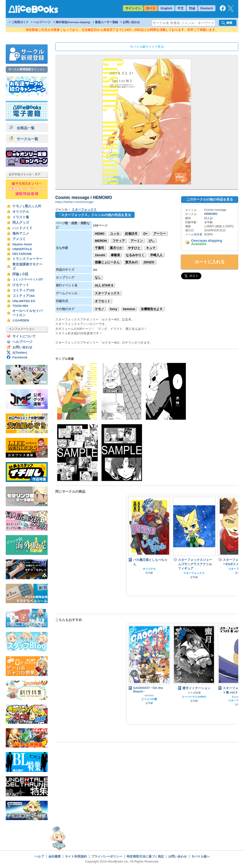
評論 (16, 274)
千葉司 (99, 248)
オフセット (103, 301)
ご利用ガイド (20, 22)
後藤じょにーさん (107, 262)
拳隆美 (115, 255)
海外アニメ (21, 234)
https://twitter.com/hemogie (74, 202)
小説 (25, 274)
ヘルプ (39, 856)
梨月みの (132, 262)
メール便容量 (194, 234)
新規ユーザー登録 (107, 22)
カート (151, 8)
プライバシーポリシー (107, 856)
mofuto (149, 695)
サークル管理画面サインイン (27, 69)
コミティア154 (23, 296)
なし (98, 277)
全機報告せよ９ (152, 309)
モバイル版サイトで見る (147, 47)
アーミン (137, 241)
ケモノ (17, 206)
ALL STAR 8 (104, 285)
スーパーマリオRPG (194, 697)
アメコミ (19, 239)
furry (114, 309)
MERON (101, 241)
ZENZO (149, 262)
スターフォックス (84, 209)
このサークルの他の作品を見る (210, 199)
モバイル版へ (201, 856)
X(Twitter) (20, 353)
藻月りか (116, 248)
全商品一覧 (22, 128)
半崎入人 (156, 255)
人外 (38, 206)
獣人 (28, 206)
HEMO (100, 234)
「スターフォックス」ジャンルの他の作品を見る (94, 215)
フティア (119, 241)
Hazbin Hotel (22, 244)
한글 (192, 8)
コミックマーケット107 (28, 279)
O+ (145, 234)
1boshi (100, 255)
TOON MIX (20, 306)
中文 (181, 8)
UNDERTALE (22, 249)
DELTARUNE (22, 254)
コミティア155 (23, 290)
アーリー (160, 234)
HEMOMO (211, 214)
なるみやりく (135, 255)
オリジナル (21, 212)
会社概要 (55, 856)
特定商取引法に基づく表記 (145, 856)
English (166, 8)
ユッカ (115, 234)
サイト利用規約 (76, 856)
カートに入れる (210, 262)
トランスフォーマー (27, 259)
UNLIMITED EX (24, 301)
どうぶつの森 (149, 699)
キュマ (151, 248)
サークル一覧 (24, 139)
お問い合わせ (131, 22)
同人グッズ (21, 223)
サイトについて (24, 336)
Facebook (20, 357)
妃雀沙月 (131, 234)
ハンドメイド (22, 228)
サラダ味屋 (194, 693)
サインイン (133, 8)
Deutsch (207, 8)
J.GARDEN (21, 320)
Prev (134, 545)
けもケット (21, 285)
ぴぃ (152, 241)
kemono (129, 309)
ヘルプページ (42, 22)
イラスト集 (21, 217)
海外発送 (73, 22)
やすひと (134, 248)
